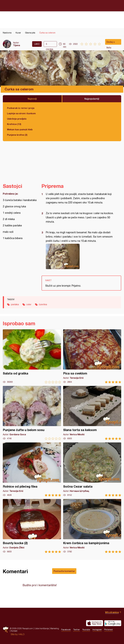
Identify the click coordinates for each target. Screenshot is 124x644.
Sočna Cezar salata (92, 469)
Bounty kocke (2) (32, 526)
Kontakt (14, 631)
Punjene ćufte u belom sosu (32, 413)
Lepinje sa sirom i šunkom (21, 113)
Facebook (66, 630)
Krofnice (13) (14, 124)
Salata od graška (32, 356)
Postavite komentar (64, 571)
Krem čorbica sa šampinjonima (92, 526)
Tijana (17, 45)
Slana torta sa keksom (92, 413)
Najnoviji (32, 99)
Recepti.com (62, 6)
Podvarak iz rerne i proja (21, 108)
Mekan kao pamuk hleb (20, 129)
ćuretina (43, 304)
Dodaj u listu (111, 43)
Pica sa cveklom (92, 356)
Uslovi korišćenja (42, 628)
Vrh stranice (112, 612)
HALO (21, 634)
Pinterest (109, 630)
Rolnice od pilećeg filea (32, 469)
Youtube (86, 630)
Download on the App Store (95, 623)
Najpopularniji (92, 99)
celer (29, 304)
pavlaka (15, 304)
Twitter (76, 630)
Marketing (55, 628)
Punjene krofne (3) (17, 135)
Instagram (97, 630)
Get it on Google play (113, 623)
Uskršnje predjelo (17, 119)
